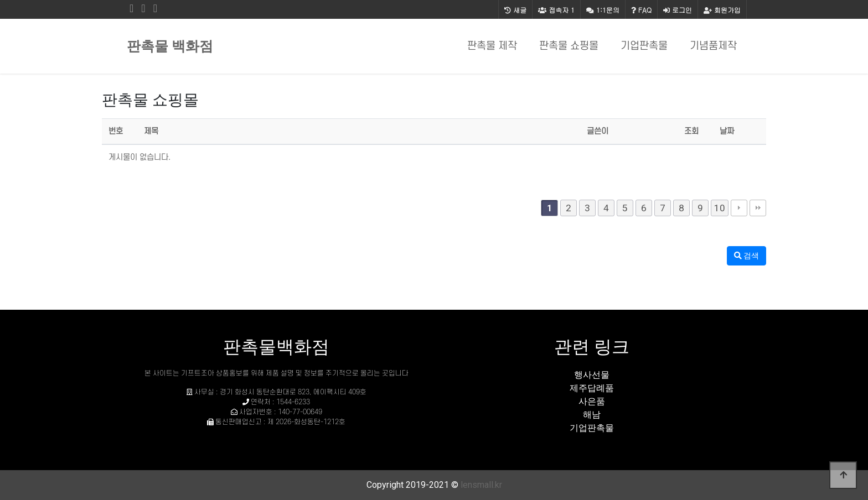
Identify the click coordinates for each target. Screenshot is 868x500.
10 (720, 208)
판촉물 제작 (492, 46)
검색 (746, 256)
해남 (592, 415)
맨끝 (758, 208)
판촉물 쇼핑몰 (569, 46)
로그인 (678, 10)
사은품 (592, 401)
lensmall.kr (481, 485)
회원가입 (722, 10)
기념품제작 (713, 46)
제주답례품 (592, 388)
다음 (739, 208)
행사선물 (592, 375)
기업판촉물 (644, 46)
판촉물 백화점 (170, 46)
